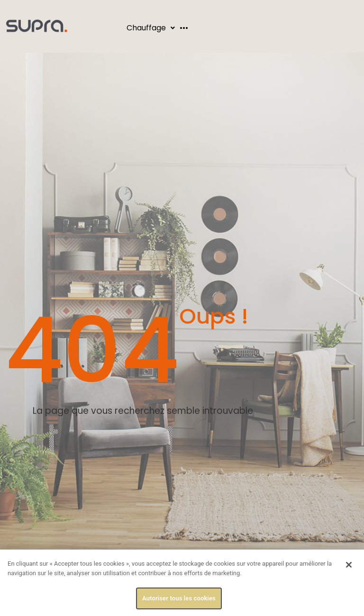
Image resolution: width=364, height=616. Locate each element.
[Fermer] (349, 565)
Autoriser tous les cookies (179, 598)
